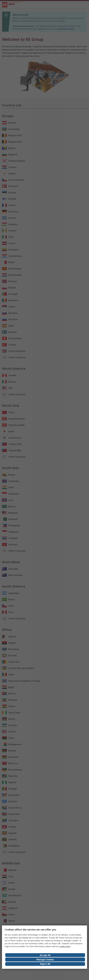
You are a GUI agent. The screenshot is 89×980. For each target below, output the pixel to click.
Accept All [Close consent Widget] (45, 955)
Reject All (45, 964)
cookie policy (65, 946)
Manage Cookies (45, 960)
